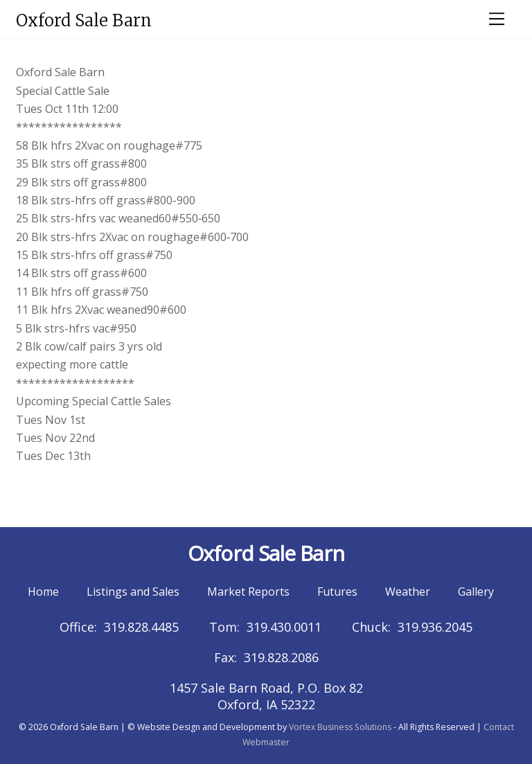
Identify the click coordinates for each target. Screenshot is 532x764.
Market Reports (248, 592)
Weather (408, 592)
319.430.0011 (284, 627)
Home (43, 592)
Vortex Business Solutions (340, 727)
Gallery (476, 592)
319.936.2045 (435, 627)
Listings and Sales (133, 592)
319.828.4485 (141, 627)
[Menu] (497, 19)
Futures (337, 592)
